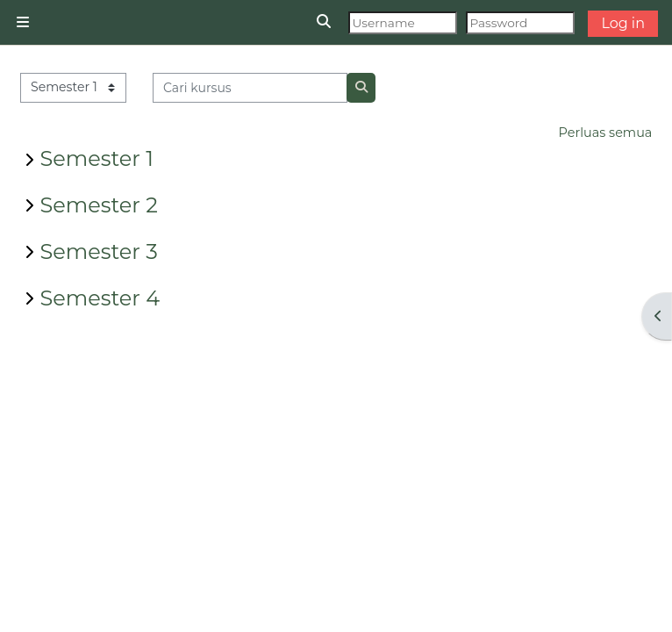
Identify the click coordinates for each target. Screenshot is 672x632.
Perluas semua (606, 133)
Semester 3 (99, 251)
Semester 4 (100, 298)
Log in (623, 23)
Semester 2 (99, 205)
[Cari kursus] (250, 88)
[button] (325, 22)
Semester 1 (97, 158)
